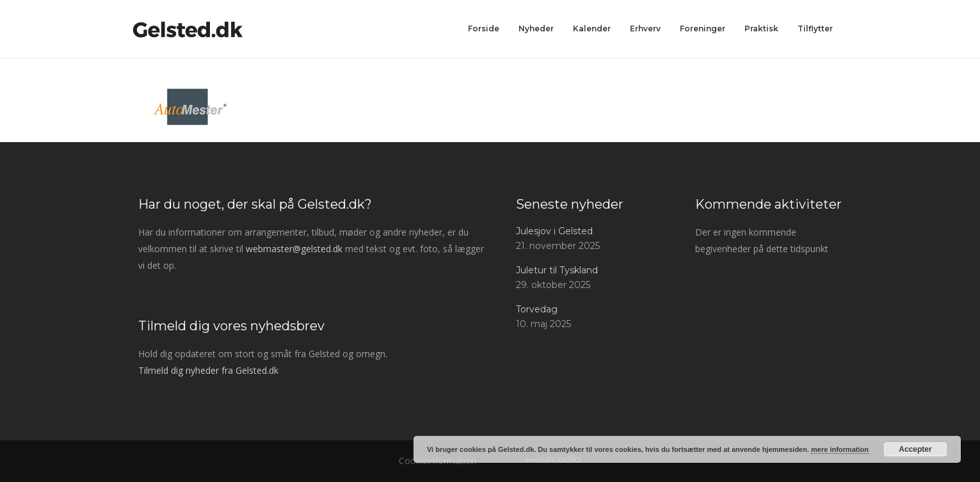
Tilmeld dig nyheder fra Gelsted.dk (208, 370)
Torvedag (537, 309)
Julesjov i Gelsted (554, 231)
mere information (840, 449)
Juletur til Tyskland (557, 270)
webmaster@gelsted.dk (294, 249)
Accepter (915, 449)
